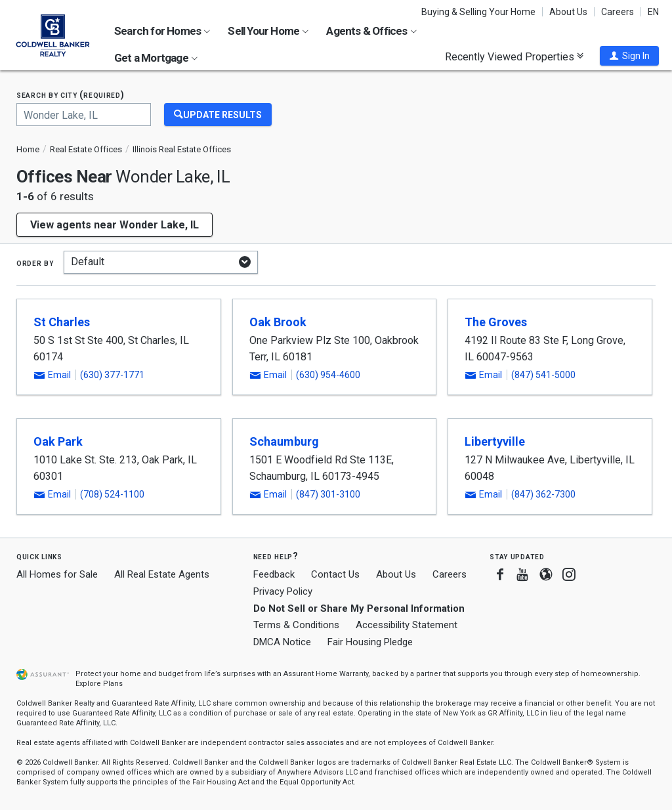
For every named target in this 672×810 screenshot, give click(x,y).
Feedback (274, 575)
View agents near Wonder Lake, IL (115, 225)
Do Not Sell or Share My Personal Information (359, 608)
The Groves (496, 322)
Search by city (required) (71, 95)
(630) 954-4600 (328, 375)
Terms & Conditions (296, 625)
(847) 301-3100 (328, 494)
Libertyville (495, 441)
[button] (629, 56)
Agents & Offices (371, 31)
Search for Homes (162, 31)
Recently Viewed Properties (514, 56)
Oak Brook (278, 322)
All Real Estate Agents (162, 574)
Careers (618, 12)
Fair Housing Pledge (370, 642)
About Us (568, 12)
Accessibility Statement (407, 625)
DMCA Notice (282, 642)
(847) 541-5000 (543, 375)
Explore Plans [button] (99, 684)
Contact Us (335, 574)
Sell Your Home (268, 31)
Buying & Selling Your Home (478, 12)
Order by (35, 263)
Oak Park (58, 441)
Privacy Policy (283, 591)
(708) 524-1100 (112, 494)
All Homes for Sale (57, 574)
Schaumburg (284, 441)
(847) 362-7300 (543, 494)
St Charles (62, 322)
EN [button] (653, 12)
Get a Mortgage (156, 58)
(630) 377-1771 (112, 375)
